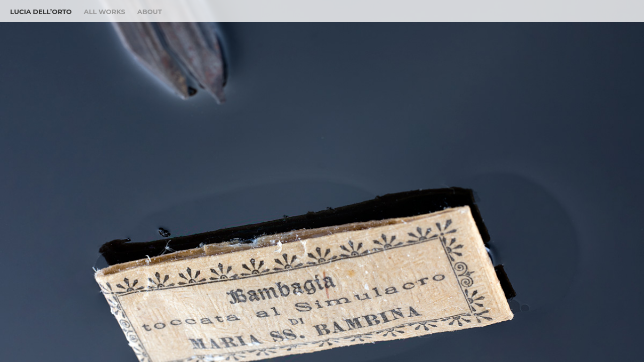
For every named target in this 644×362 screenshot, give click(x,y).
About (150, 12)
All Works (104, 12)
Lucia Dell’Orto (41, 12)
